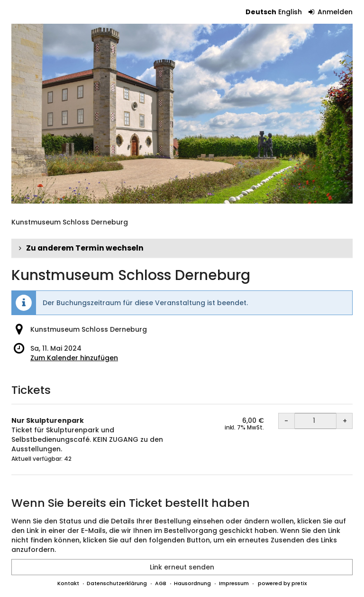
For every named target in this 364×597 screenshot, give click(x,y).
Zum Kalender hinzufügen (74, 358)
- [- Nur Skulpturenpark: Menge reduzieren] (286, 421)
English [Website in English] (290, 12)
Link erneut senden (182, 567)
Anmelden (331, 12)
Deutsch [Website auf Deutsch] (261, 12)
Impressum (234, 583)
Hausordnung (192, 583)
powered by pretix (282, 583)
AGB (161, 583)
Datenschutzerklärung (117, 583)
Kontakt (68, 583)
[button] (182, 248)
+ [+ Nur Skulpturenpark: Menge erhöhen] (345, 421)
